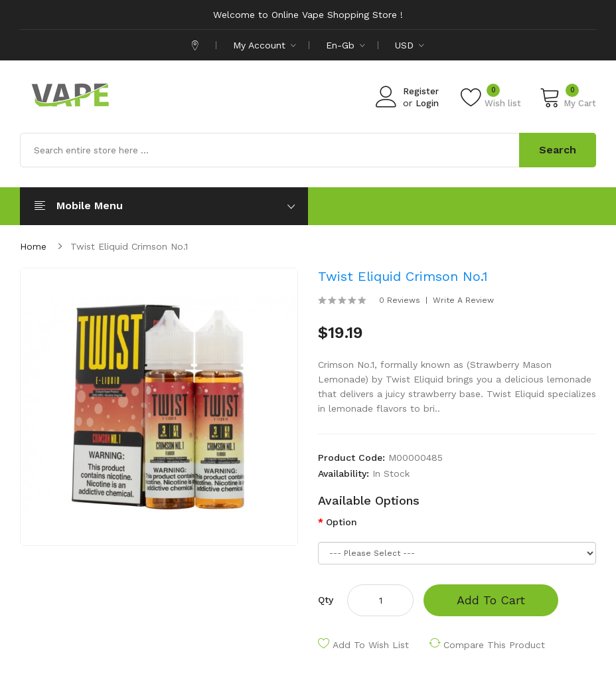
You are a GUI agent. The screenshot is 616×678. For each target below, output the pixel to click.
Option (342, 522)
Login (427, 103)
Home (33, 246)
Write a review (463, 300)
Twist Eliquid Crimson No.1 (129, 246)
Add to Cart (491, 600)
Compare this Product (494, 645)
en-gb (346, 45)
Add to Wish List (371, 645)
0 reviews (400, 300)
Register (421, 91)
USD (410, 45)
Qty (326, 600)
